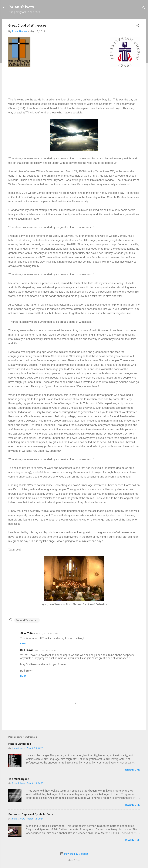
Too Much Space (19, 779)
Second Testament (27, 620)
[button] (138, 26)
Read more (132, 770)
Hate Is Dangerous (20, 744)
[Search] (144, 8)
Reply (23, 643)
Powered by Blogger (74, 854)
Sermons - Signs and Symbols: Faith (31, 814)
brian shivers (22, 7)
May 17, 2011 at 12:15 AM (47, 634)
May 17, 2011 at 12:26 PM (45, 650)
